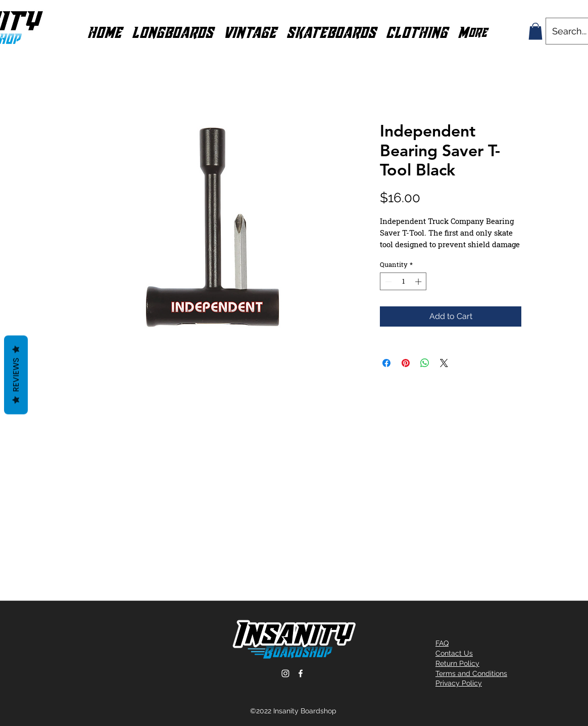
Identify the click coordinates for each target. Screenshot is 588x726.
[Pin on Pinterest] (406, 363)
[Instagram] (285, 673)
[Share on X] (444, 363)
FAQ (442, 643)
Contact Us (454, 653)
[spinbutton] (403, 282)
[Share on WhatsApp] (425, 363)
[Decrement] (387, 282)
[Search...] (570, 31)
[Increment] (419, 282)
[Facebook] (301, 673)
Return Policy (457, 663)
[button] (173, 31)
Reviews (16, 375)
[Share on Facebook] (386, 363)
